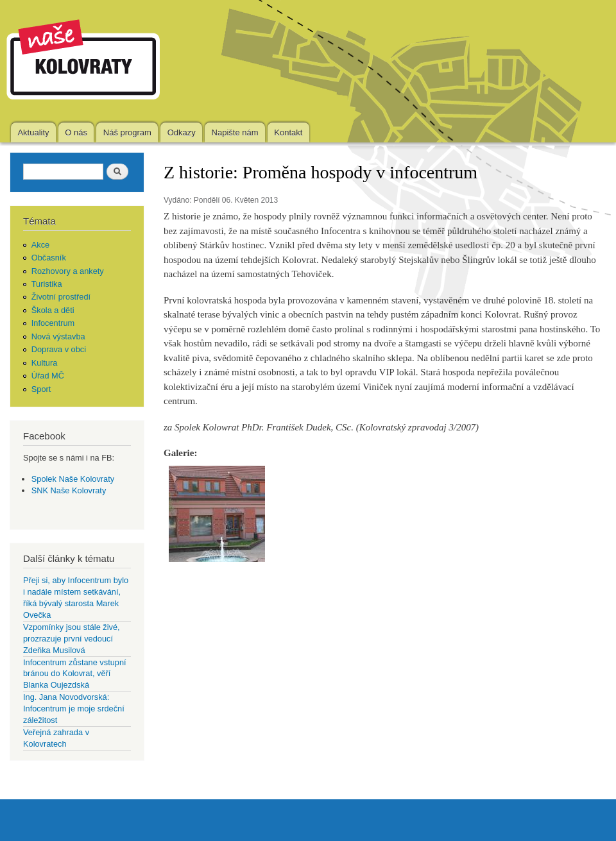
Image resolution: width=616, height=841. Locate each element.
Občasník (49, 258)
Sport (41, 389)
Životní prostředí (61, 297)
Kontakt (288, 132)
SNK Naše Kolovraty (69, 490)
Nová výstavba (58, 336)
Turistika (47, 284)
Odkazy (182, 132)
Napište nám (235, 132)
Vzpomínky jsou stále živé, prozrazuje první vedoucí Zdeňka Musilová (72, 639)
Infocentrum (53, 323)
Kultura (45, 363)
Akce (40, 245)
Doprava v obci (59, 349)
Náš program (127, 132)
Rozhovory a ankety (68, 271)
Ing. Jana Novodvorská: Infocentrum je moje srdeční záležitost (74, 709)
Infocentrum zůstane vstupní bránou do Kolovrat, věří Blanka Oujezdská (75, 674)
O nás (76, 132)
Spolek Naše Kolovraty (73, 479)
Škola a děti (53, 310)
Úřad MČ (48, 376)
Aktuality (33, 132)
